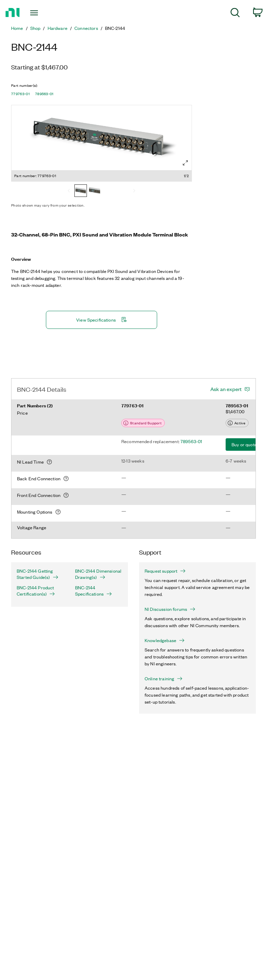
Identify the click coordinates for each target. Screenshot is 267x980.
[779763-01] (81, 191)
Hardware (58, 28)
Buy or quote (244, 444)
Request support (165, 571)
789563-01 (191, 441)
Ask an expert (226, 389)
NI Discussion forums (170, 609)
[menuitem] (235, 14)
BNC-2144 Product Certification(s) (36, 591)
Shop (35, 28)
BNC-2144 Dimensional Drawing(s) (98, 574)
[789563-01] (95, 191)
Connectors (86, 28)
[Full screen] (185, 163)
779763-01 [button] (20, 94)
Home (17, 28)
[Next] (134, 191)
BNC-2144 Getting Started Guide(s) (38, 574)
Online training (164, 679)
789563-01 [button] (44, 94)
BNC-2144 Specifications (94, 591)
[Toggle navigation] (42, 13)
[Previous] (69, 191)
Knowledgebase (165, 640)
